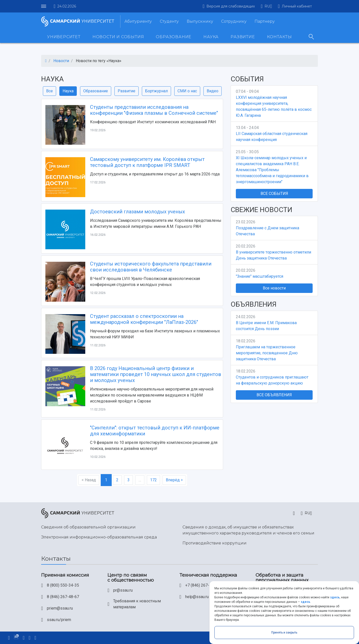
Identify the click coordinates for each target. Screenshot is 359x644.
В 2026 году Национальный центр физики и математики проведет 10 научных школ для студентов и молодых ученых (156, 374)
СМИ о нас (187, 91)
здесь (335, 597)
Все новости (274, 288)
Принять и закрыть (284, 633)
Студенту (169, 21)
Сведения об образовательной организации (88, 527)
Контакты (279, 37)
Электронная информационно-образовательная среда (99, 537)
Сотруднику (234, 21)
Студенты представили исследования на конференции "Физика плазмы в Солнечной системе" (154, 110)
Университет (64, 37)
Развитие (243, 37)
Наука (211, 37)
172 (153, 480)
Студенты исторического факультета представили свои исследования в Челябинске (151, 267)
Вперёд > (174, 480)
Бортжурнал (156, 91)
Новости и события (118, 37)
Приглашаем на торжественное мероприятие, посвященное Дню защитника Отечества (267, 353)
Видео (213, 91)
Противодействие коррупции (215, 543)
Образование (174, 37)
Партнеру (265, 21)
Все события (274, 193)
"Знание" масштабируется (260, 276)
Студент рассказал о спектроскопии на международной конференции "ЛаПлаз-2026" (144, 319)
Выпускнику (200, 21)
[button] (266, 6)
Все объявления (274, 395)
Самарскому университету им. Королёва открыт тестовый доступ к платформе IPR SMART (147, 162)
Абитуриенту (138, 21)
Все (49, 91)
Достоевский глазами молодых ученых (137, 212)
